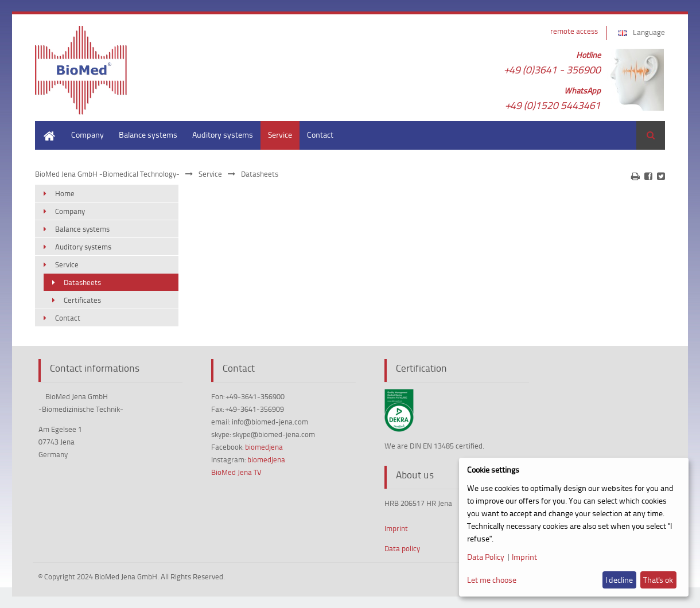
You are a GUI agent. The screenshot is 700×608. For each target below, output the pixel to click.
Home (45, 126)
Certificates (82, 300)
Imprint (396, 528)
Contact (320, 135)
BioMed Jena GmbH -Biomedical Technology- (107, 174)
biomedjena (264, 447)
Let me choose (492, 580)
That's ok (658, 580)
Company (87, 135)
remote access (574, 31)
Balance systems (148, 135)
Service (280, 135)
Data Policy (486, 557)
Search (651, 135)
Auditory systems (223, 135)
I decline (619, 580)
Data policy (402, 548)
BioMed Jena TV (236, 472)
